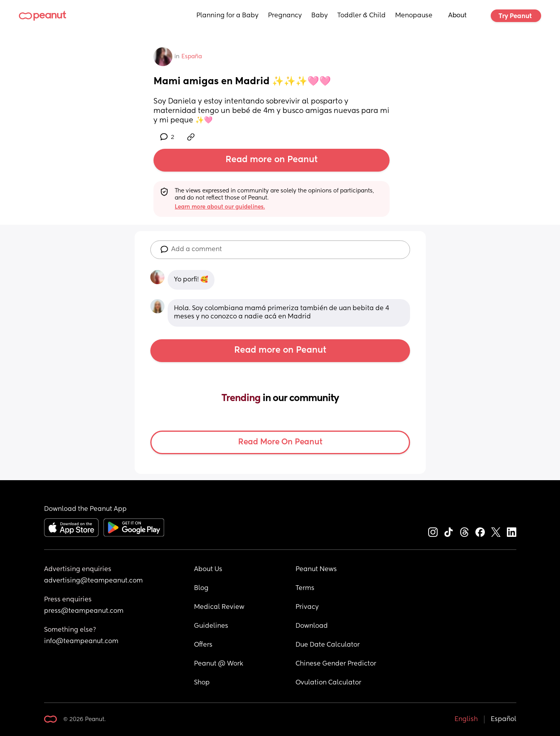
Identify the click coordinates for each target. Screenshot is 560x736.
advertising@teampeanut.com (93, 581)
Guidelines (211, 626)
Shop (202, 683)
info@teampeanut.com (81, 642)
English (466, 719)
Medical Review (219, 607)
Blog (201, 588)
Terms (305, 588)
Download (312, 626)
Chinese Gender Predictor (336, 664)
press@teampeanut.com (84, 611)
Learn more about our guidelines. (220, 207)
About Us (208, 570)
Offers (203, 645)
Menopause (414, 16)
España (192, 57)
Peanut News (316, 570)
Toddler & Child (361, 16)
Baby (320, 16)
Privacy (307, 607)
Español (504, 719)
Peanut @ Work (219, 664)
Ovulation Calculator (328, 683)
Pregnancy (285, 16)
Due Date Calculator (328, 645)
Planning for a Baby (227, 16)
